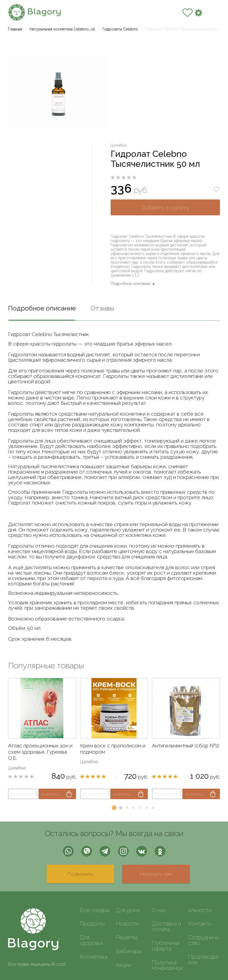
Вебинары (129, 951)
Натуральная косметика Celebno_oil (62, 29)
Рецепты (127, 937)
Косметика (93, 957)
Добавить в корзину (165, 207)
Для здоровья (91, 940)
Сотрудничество (204, 940)
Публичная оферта (166, 946)
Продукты (92, 924)
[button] (114, 808)
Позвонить (80, 874)
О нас (159, 910)
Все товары (94, 910)
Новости (127, 924)
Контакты (200, 924)
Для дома (128, 910)
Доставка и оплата (166, 926)
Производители (204, 960)
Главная (15, 29)
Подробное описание (130, 284)
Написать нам (156, 874)
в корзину (51, 794)
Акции (123, 965)
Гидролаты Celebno (120, 29)
